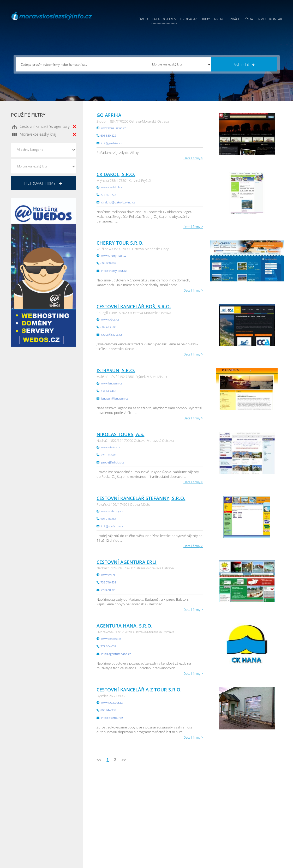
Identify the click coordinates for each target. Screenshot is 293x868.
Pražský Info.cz (253, 809)
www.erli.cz (108, 575)
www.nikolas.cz (111, 447)
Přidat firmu (255, 19)
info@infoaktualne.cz (34, 828)
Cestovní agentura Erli (127, 562)
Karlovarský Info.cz (256, 841)
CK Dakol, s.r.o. (116, 174)
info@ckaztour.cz (112, 718)
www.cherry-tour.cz (114, 255)
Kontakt (277, 19)
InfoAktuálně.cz (50, 863)
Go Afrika (109, 115)
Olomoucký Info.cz (256, 835)
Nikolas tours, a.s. (120, 434)
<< (99, 759)
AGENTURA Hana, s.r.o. (124, 626)
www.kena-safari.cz (113, 128)
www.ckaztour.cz (112, 703)
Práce (235, 19)
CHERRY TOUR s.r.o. (120, 243)
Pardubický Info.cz (210, 802)
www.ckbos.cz (110, 319)
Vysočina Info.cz (209, 822)
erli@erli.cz (108, 590)
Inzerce (220, 19)
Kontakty (153, 828)
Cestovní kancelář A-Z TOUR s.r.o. (139, 690)
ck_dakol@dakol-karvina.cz (118, 202)
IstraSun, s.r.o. (116, 370)
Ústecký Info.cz (208, 809)
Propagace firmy (195, 19)
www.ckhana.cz (111, 639)
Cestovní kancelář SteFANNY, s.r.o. (141, 498)
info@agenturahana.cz (116, 654)
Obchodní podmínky (162, 809)
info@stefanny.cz (112, 526)
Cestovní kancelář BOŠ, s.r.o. (134, 306)
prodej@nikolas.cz (113, 462)
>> (124, 759)
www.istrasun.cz (112, 383)
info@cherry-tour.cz (114, 271)
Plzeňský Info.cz (254, 802)
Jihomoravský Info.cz (212, 835)
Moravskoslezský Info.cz (214, 815)
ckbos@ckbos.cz (112, 334)
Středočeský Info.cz (257, 828)
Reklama (111, 835)
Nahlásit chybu (158, 835)
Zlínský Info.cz (253, 822)
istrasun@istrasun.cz (115, 398)
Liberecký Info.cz (209, 841)
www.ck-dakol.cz (112, 187)
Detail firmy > (193, 158)
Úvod (143, 19)
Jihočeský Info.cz (255, 815)
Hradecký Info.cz (209, 828)
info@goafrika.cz (112, 143)
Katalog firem (164, 19)
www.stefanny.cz (112, 511)
